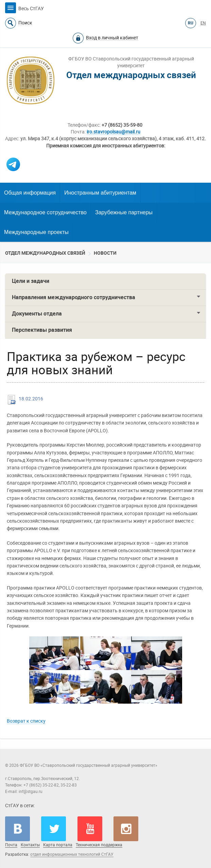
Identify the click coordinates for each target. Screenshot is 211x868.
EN (203, 23)
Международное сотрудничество (45, 212)
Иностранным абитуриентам (100, 193)
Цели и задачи (31, 281)
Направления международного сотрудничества (74, 297)
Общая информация (30, 193)
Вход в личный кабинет (112, 38)
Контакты (30, 845)
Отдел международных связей (45, 253)
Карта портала (58, 845)
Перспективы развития (42, 330)
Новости (105, 253)
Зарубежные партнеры (124, 212)
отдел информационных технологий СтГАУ (72, 854)
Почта (11, 845)
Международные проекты (36, 232)
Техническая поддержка (99, 845)
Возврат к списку (26, 721)
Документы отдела (37, 314)
